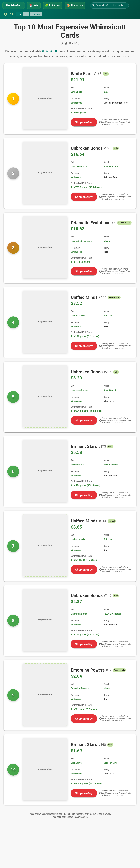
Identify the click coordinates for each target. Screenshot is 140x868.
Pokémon (53, 5)
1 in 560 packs (79, 113)
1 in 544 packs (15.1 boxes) (86, 485)
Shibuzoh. (109, 316)
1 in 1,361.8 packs (81, 262)
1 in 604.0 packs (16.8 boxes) (87, 411)
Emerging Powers (80, 688)
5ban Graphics (111, 166)
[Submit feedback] (11, 14)
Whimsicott (49, 51)
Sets (34, 5)
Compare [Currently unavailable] (36, 14)
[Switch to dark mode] (5, 14)
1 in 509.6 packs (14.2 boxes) (87, 784)
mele (106, 92)
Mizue (107, 241)
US (19, 14)
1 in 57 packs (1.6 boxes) (84, 560)
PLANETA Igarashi (113, 614)
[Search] (93, 5)
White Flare (77, 92)
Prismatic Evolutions (81, 241)
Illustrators (75, 5)
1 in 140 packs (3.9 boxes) (85, 634)
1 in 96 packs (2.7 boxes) (84, 709)
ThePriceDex (14, 5)
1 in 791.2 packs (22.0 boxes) (87, 187)
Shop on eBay (84, 122)
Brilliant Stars (78, 465)
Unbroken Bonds (79, 166)
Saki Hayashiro (111, 763)
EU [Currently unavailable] (26, 14)
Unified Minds (78, 316)
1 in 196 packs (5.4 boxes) (85, 336)
